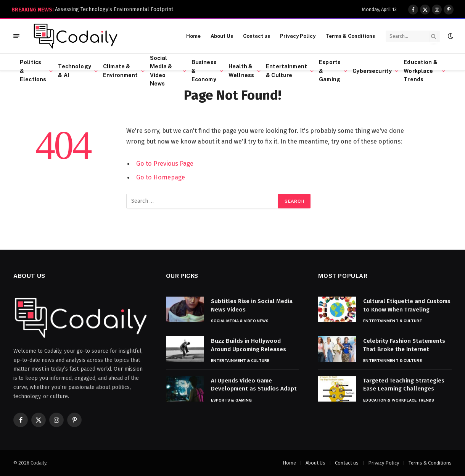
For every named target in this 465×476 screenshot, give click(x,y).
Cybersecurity (372, 71)
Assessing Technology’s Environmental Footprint (114, 9)
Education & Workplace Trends (421, 71)
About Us (222, 36)
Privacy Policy (298, 36)
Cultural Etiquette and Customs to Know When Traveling (407, 305)
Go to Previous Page (165, 163)
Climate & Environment (121, 71)
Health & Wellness (241, 71)
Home (193, 36)
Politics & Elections (33, 71)
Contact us (257, 36)
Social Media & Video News (161, 71)
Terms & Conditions (350, 36)
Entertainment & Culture (286, 71)
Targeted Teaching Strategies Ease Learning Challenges (404, 385)
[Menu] (16, 36)
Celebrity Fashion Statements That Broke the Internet (404, 345)
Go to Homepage (161, 177)
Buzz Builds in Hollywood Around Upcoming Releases (249, 345)
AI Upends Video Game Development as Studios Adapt (254, 385)
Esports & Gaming (330, 71)
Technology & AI (74, 71)
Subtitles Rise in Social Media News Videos (252, 305)
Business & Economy (204, 71)
